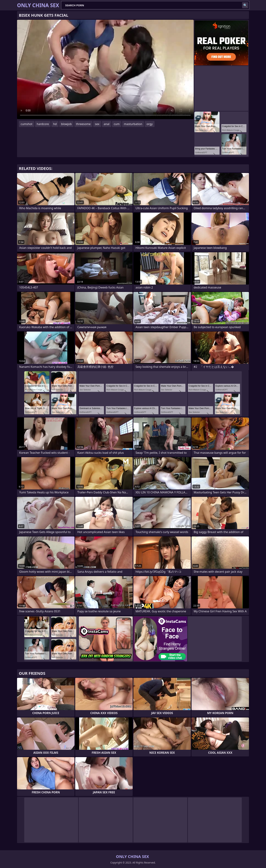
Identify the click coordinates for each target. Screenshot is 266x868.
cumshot (27, 124)
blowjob (66, 124)
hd (55, 124)
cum (117, 124)
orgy (150, 124)
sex (97, 124)
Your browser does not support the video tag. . (105, 69)
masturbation (133, 124)
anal (107, 124)
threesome (83, 124)
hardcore (43, 124)
